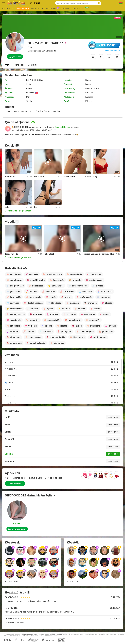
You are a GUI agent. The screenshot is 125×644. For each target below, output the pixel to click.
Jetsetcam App (79, 8)
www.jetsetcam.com (31, 634)
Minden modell (8, 9)
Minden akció (52, 8)
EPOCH (54, 634)
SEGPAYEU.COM (64, 634)
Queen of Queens (62, 127)
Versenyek (65, 9)
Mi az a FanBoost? (113, 50)
